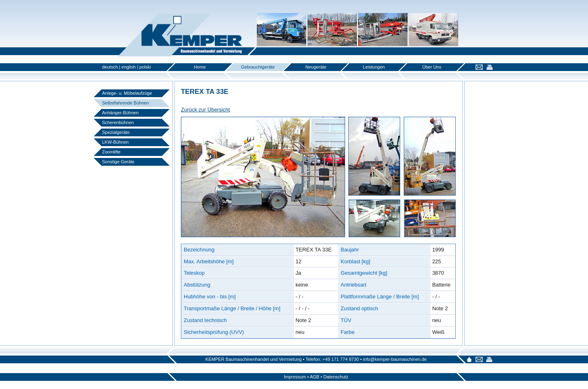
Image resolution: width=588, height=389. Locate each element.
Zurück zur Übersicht (205, 110)
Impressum (295, 377)
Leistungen (374, 67)
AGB (315, 377)
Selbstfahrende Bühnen (126, 103)
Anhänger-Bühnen (120, 113)
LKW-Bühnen (115, 142)
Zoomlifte (111, 152)
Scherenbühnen (118, 122)
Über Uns (432, 67)
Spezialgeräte (116, 132)
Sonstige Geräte (118, 162)
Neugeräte (316, 67)
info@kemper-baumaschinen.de (395, 359)
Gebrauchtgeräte (258, 67)
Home (200, 67)
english (129, 67)
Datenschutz (336, 377)
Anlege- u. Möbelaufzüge (127, 93)
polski (145, 67)
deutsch (110, 67)
